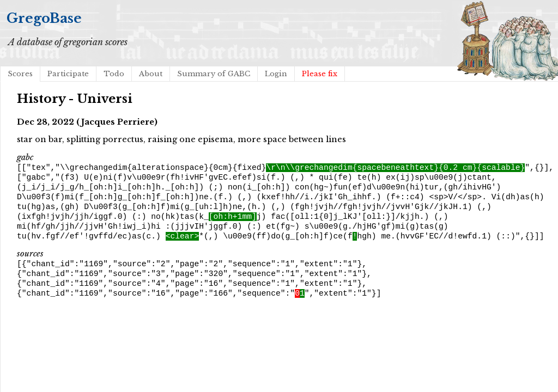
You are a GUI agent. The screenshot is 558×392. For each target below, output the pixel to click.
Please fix (320, 74)
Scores (20, 74)
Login (276, 74)
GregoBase (44, 18)
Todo (114, 74)
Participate (68, 74)
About (151, 74)
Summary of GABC (214, 74)
